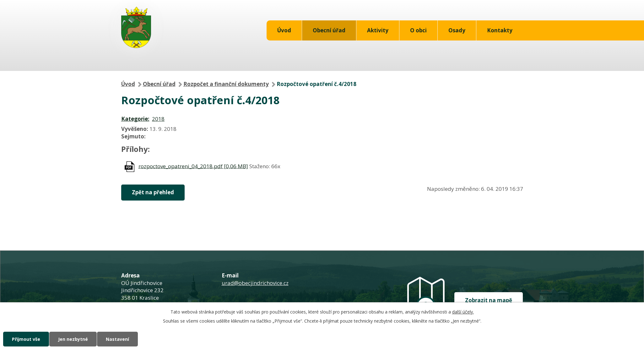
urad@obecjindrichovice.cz (255, 283)
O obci (418, 30)
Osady (457, 30)
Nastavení (117, 339)
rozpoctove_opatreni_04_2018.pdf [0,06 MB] (193, 166)
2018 (158, 119)
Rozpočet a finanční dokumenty (226, 84)
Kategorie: (135, 119)
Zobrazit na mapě (489, 300)
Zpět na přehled (153, 192)
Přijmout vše (26, 339)
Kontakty (500, 30)
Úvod (284, 30)
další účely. (463, 312)
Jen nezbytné (73, 339)
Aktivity (378, 30)
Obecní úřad (329, 30)
